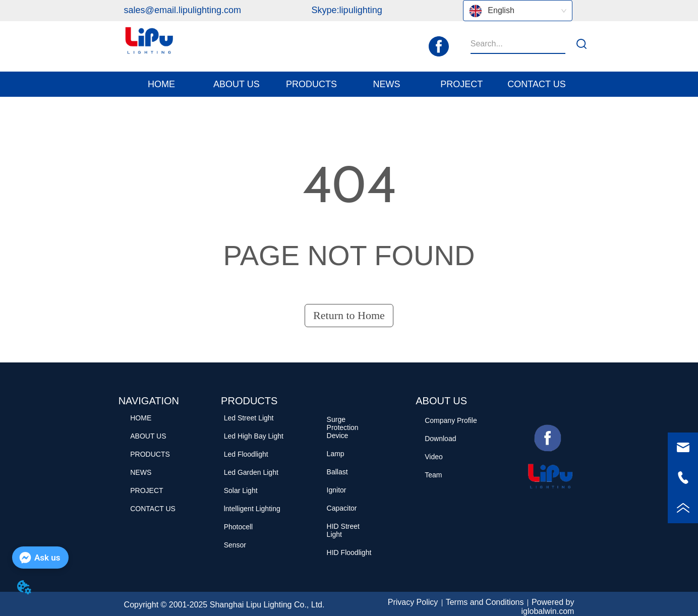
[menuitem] (236, 84)
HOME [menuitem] (161, 84)
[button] (237, 84)
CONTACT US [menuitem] (536, 84)
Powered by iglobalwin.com (547, 607)
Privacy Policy (413, 602)
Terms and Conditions (485, 602)
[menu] (349, 84)
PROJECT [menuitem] (461, 84)
